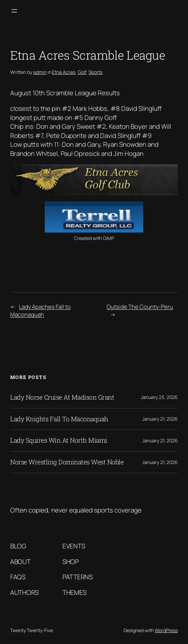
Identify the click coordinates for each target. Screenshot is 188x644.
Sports (96, 72)
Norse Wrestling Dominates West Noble (67, 462)
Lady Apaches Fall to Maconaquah (40, 310)
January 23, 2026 (159, 397)
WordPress (166, 630)
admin (40, 72)
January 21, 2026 (160, 419)
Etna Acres (64, 72)
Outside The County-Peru (140, 307)
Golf (82, 72)
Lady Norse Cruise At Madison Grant (62, 397)
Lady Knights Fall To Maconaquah (59, 419)
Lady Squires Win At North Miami (59, 440)
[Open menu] (14, 11)
